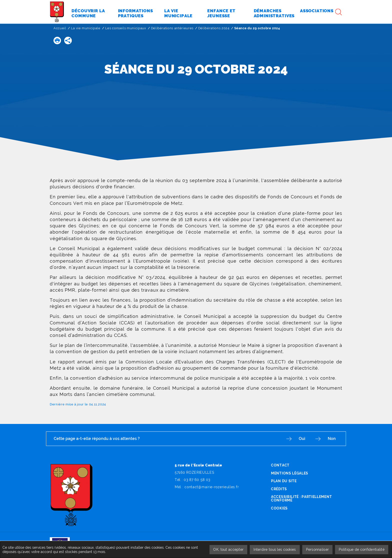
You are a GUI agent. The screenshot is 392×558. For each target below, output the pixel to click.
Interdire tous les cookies (275, 549)
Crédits (279, 489)
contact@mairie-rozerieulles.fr (212, 487)
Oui (302, 439)
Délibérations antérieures (172, 28)
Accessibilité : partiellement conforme (301, 498)
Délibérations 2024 (214, 28)
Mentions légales (290, 473)
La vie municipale (86, 28)
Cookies (279, 508)
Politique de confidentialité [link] (362, 549)
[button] (57, 41)
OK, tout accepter (228, 549)
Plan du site (284, 481)
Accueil (60, 28)
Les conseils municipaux (126, 28)
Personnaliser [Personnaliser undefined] (317, 549)
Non (332, 439)
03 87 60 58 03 (197, 480)
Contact (280, 465)
